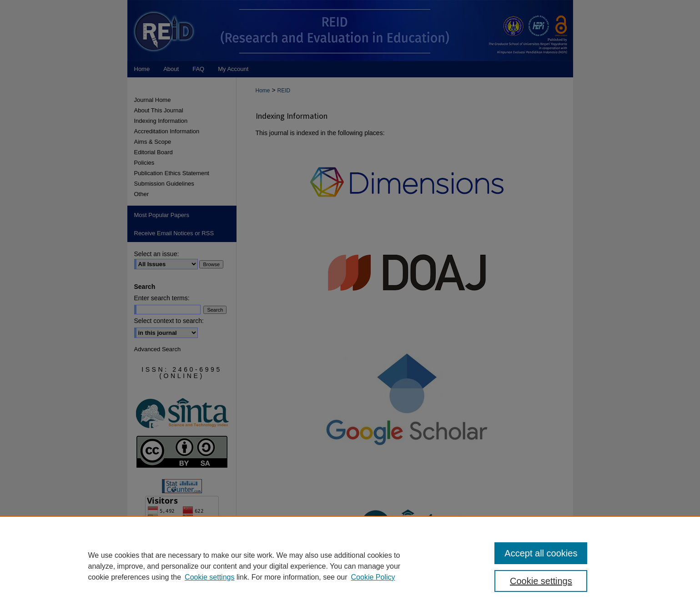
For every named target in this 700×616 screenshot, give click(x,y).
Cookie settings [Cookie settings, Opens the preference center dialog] (541, 581)
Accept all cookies (541, 553)
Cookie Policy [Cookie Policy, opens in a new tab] (373, 577)
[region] (350, 566)
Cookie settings (209, 577)
